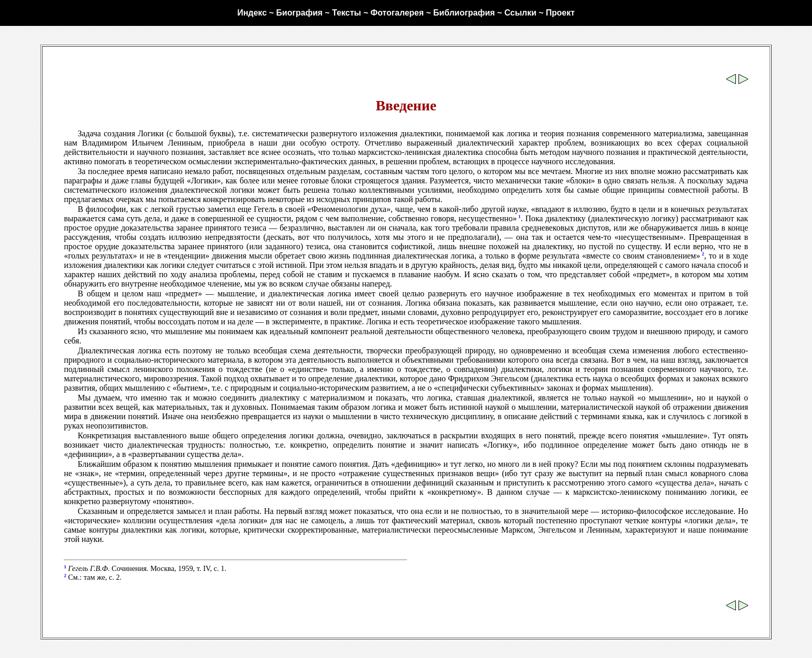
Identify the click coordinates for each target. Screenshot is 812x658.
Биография (299, 13)
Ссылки (520, 13)
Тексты (346, 13)
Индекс (252, 13)
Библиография (464, 13)
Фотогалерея (397, 13)
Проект (560, 13)
